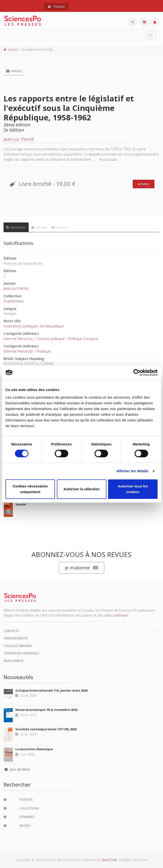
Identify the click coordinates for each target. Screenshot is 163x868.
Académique (14, 301)
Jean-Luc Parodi (19, 139)
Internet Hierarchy (18, 339)
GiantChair (109, 860)
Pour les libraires (18, 646)
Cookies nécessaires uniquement (30, 489)
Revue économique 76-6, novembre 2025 (46, 710)
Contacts (11, 631)
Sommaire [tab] (60, 227)
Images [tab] (14, 71)
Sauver (21, 504)
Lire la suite (108, 160)
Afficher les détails (132, 471)
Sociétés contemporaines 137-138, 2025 (46, 729)
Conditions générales (21, 653)
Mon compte (14, 661)
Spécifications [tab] (16, 227)
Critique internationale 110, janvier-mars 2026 (51, 690)
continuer (121, 615)
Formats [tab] (39, 227)
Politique (44, 351)
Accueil (13, 50)
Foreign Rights (16, 638)
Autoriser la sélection (82, 489)
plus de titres (17, 769)
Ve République (52, 326)
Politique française (83, 339)
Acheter (144, 184)
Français (56, 7)
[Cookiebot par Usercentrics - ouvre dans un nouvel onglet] (137, 373)
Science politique (51, 339)
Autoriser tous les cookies (133, 489)
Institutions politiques (21, 326)
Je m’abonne (81, 568)
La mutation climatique (34, 749)
